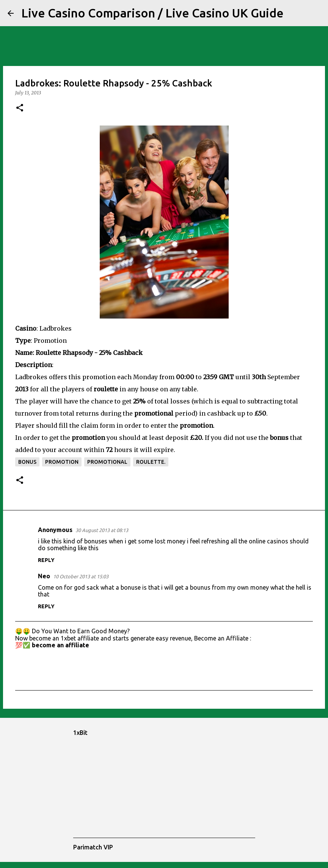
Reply (46, 560)
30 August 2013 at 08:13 (102, 530)
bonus (27, 462)
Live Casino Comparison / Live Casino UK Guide (152, 13)
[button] (20, 108)
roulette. (151, 462)
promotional (107, 462)
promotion (62, 462)
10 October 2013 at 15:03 (81, 576)
